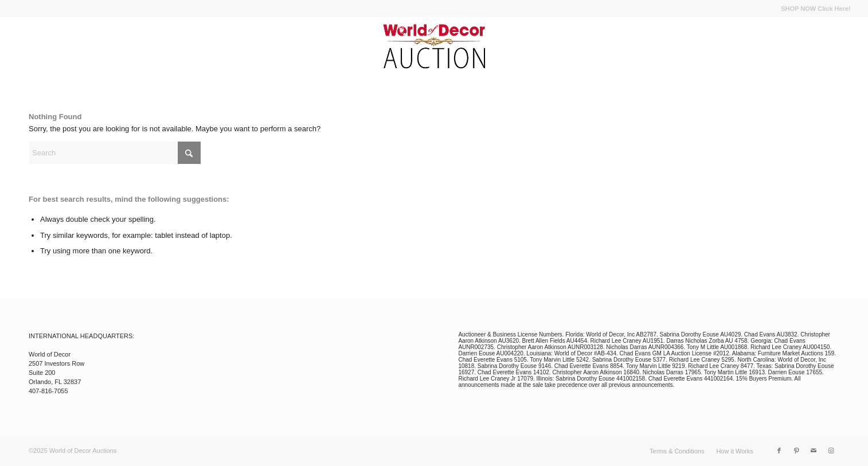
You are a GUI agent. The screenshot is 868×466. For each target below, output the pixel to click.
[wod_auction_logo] (434, 46)
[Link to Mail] (814, 451)
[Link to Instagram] (831, 451)
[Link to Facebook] (779, 451)
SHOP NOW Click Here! (816, 9)
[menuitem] (813, 9)
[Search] (115, 153)
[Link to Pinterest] (796, 451)
